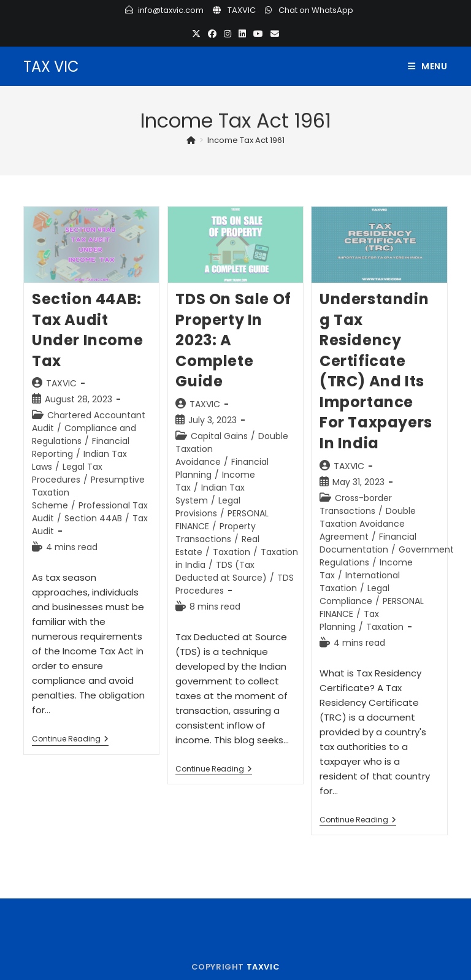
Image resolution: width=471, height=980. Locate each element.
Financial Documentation (368, 543)
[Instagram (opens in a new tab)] (228, 34)
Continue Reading (70, 740)
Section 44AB (93, 518)
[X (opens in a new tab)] (196, 34)
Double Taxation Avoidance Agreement (368, 524)
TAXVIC (242, 10)
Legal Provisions (208, 507)
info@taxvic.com (171, 10)
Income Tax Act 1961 (246, 140)
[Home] (191, 140)
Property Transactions (216, 533)
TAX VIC (51, 67)
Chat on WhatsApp (316, 10)
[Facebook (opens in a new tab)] (212, 34)
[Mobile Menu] (428, 66)
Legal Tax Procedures (67, 473)
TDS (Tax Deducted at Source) (221, 571)
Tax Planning (349, 620)
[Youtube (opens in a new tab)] (258, 34)
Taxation (232, 552)
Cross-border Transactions (356, 504)
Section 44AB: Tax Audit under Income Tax (87, 330)
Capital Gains (219, 436)
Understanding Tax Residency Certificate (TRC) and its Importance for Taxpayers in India (376, 371)
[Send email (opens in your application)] (275, 34)
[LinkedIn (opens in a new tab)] (242, 34)
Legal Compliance (354, 595)
